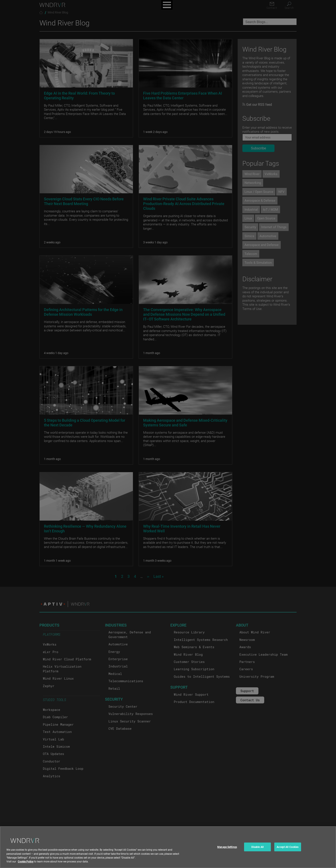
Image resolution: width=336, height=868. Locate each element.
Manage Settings (227, 852)
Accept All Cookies (288, 852)
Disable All (257, 852)
